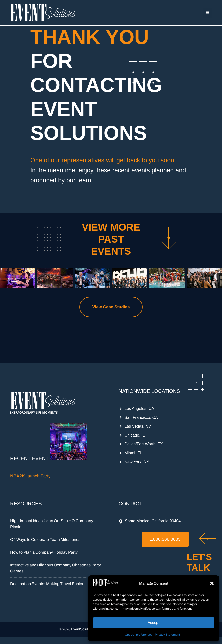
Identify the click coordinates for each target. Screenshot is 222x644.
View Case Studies (111, 307)
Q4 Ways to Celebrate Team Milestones (45, 540)
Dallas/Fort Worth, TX (144, 444)
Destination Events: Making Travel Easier (47, 584)
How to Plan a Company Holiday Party (44, 552)
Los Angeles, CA (139, 408)
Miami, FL (133, 453)
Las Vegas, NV (138, 426)
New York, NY (137, 462)
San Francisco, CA (141, 417)
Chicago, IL (135, 435)
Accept (154, 623)
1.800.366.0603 (165, 539)
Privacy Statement (168, 635)
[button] (212, 583)
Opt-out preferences (139, 635)
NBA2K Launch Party (30, 476)
